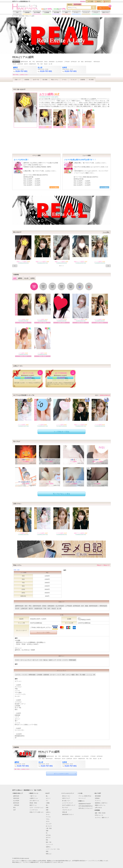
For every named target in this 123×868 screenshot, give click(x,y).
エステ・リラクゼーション (37, 808)
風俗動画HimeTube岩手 (85, 804)
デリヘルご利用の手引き (85, 796)
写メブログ (65, 808)
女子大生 (48, 835)
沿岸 (14, 810)
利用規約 (97, 798)
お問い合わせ (98, 808)
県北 (14, 808)
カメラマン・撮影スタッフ (102, 818)
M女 (47, 840)
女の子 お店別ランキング (69, 805)
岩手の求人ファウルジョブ (86, 808)
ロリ (47, 801)
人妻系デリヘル (34, 798)
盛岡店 (20, 278)
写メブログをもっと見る (61, 494)
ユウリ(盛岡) (49, 94)
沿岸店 (32, 278)
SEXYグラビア (66, 798)
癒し (47, 796)
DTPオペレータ (99, 815)
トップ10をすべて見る (61, 432)
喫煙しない (49, 854)
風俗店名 (70, 4)
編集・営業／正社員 (100, 813)
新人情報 (57, 13)
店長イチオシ (106, 13)
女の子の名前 (77, 4)
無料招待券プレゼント (68, 814)
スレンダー (49, 824)
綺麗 (47, 808)
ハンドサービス (34, 810)
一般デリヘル (33, 796)
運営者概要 (98, 796)
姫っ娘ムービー (66, 801)
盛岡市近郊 (16, 796)
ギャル (48, 814)
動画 (66, 13)
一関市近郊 (16, 805)
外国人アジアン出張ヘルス (37, 812)
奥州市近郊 (16, 803)
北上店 (26, 278)
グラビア (96, 13)
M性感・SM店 (33, 803)
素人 (47, 805)
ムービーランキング (67, 803)
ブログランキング (67, 810)
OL (47, 833)
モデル (48, 821)
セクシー (48, 798)
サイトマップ (82, 798)
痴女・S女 (49, 842)
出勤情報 (27, 13)
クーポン (76, 13)
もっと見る (54, 187)
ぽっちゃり (49, 826)
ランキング (86, 13)
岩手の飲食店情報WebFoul (86, 806)
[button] (60, 266)
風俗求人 (98, 2)
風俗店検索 (22, 16)
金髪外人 (48, 847)
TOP (17, 13)
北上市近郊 (16, 801)
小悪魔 (48, 803)
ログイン (107, 2)
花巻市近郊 (16, 798)
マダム (48, 819)
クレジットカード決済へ (43, 632)
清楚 (47, 810)
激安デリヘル (33, 805)
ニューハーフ (49, 845)
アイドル (48, 817)
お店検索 (47, 13)
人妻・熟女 (49, 828)
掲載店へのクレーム (100, 805)
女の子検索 (37, 13)
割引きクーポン (66, 796)
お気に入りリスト (105, 8)
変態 (47, 851)
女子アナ (48, 838)
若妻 (47, 831)
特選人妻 (65, 812)
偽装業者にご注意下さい (101, 803)
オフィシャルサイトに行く (61, 774)
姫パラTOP (15, 16)
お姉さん (48, 812)
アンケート (98, 801)
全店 (15, 278)
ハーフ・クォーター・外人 (53, 849)
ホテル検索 (90, 2)
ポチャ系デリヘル (34, 801)
